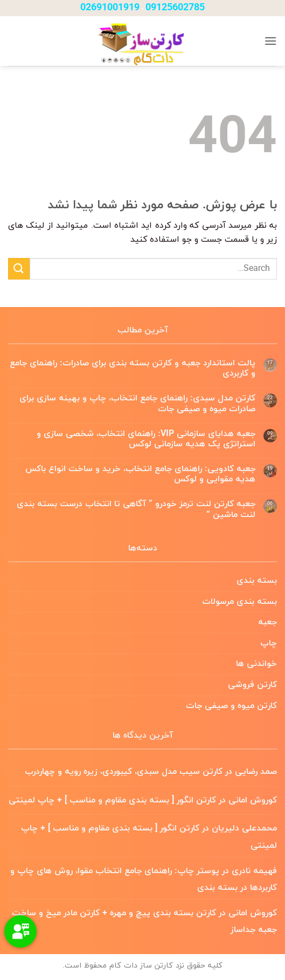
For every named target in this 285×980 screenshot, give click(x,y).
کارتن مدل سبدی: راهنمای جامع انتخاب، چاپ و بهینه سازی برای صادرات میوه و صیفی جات (137, 404)
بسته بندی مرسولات (239, 602)
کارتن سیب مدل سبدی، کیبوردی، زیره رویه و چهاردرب (124, 772)
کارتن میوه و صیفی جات (231, 706)
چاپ (269, 643)
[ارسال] (19, 268)
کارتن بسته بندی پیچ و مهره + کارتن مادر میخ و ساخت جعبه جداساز (144, 922)
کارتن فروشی (252, 685)
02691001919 (110, 8)
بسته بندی (257, 581)
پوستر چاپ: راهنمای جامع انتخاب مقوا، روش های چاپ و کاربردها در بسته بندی (144, 880)
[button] (270, 41)
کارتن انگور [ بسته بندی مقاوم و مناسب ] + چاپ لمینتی (112, 800)
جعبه (267, 622)
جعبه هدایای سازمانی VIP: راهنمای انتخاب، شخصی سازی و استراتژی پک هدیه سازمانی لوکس (146, 439)
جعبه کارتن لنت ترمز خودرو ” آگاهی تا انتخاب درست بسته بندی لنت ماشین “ (136, 509)
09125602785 (175, 8)
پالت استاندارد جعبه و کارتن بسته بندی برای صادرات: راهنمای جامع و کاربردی (133, 369)
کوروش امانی (253, 800)
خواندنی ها (256, 664)
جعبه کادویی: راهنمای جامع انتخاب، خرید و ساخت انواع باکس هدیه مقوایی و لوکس (140, 474)
